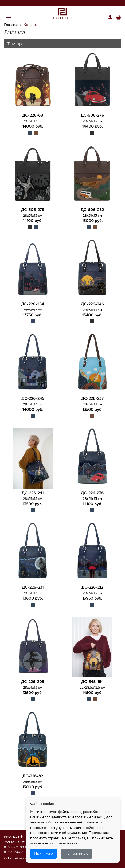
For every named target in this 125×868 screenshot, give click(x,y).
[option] (33, 82)
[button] (9, 17)
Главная (11, 25)
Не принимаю (77, 854)
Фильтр (14, 43)
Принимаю (44, 854)
